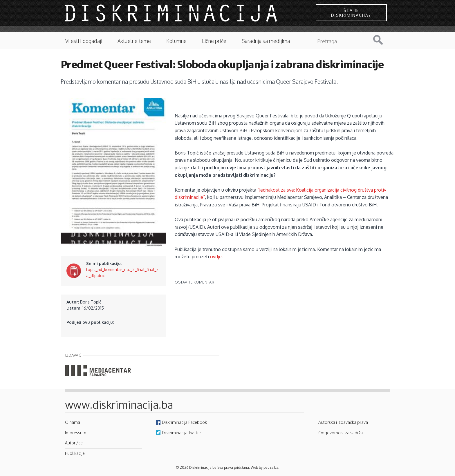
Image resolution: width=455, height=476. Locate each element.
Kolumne (176, 41)
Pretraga (382, 40)
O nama (73, 422)
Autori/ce (74, 443)
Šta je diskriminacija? (351, 13)
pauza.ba (271, 467)
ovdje (216, 257)
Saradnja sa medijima (266, 41)
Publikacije (75, 453)
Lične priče (214, 41)
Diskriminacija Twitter (182, 433)
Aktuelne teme (134, 41)
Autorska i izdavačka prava (343, 422)
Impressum (76, 433)
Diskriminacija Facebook (184, 422)
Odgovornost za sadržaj (341, 433)
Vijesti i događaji (84, 41)
